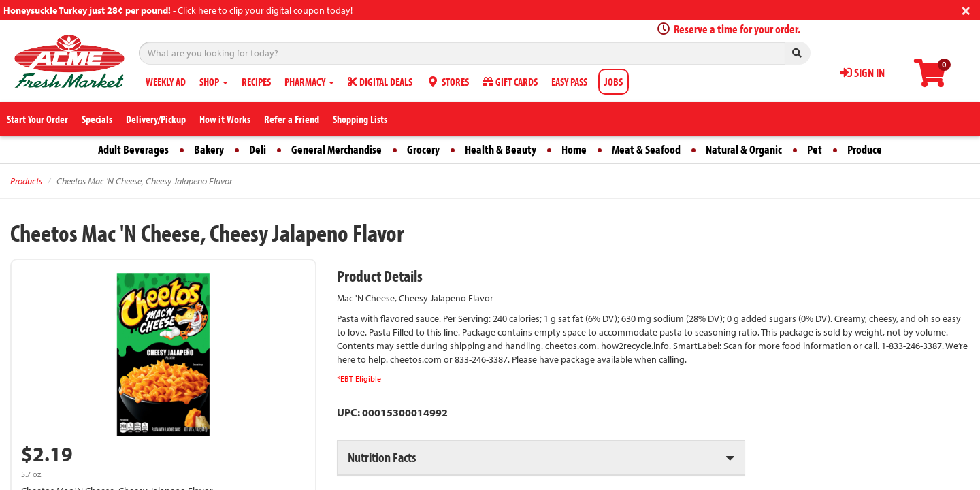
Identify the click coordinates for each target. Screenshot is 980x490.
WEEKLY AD (166, 82)
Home (574, 149)
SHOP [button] (214, 82)
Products (26, 181)
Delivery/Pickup (156, 119)
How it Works (225, 119)
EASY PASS (569, 82)
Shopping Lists (360, 119)
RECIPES (256, 82)
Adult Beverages (133, 149)
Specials (97, 119)
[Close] (966, 9)
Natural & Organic (744, 149)
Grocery (423, 149)
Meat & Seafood (646, 149)
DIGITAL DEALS (380, 82)
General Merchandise (337, 149)
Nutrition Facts (382, 457)
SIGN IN (862, 72)
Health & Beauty (501, 149)
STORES (447, 82)
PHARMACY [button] (309, 82)
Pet (815, 149)
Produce (865, 149)
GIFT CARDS (510, 82)
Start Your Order (37, 119)
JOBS (614, 82)
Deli (258, 149)
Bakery (209, 149)
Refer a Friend (292, 119)
